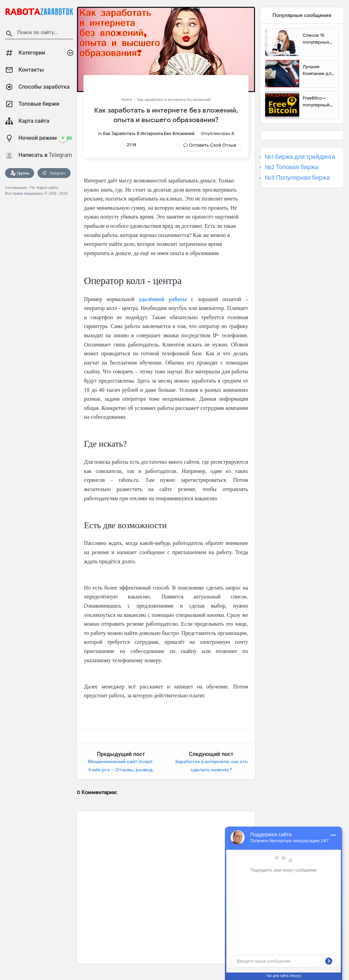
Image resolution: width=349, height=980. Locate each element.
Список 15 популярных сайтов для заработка (316, 39)
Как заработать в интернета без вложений (149, 133)
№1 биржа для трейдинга (300, 157)
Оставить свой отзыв (213, 145)
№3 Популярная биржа (297, 178)
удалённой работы (163, 299)
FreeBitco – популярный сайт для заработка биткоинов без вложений (318, 102)
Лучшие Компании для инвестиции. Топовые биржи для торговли (318, 70)
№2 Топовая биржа (292, 167)
